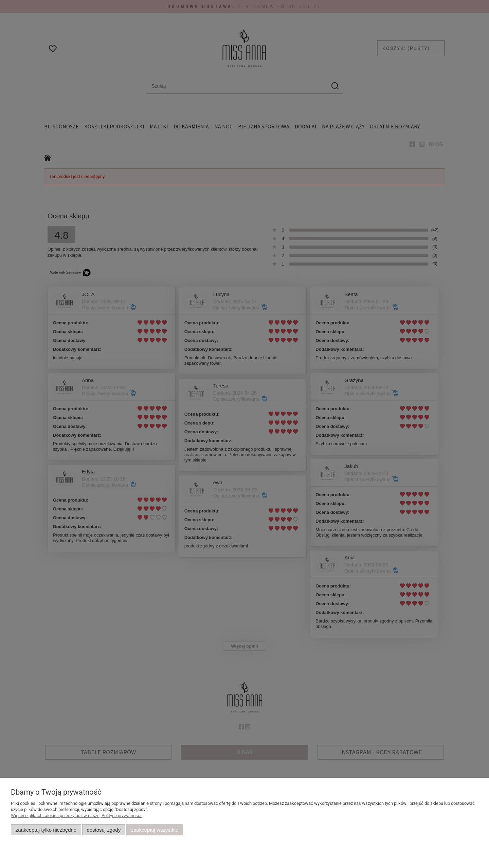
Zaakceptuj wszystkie (155, 830)
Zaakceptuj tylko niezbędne (46, 830)
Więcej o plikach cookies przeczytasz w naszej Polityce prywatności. (77, 816)
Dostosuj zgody (104, 830)
